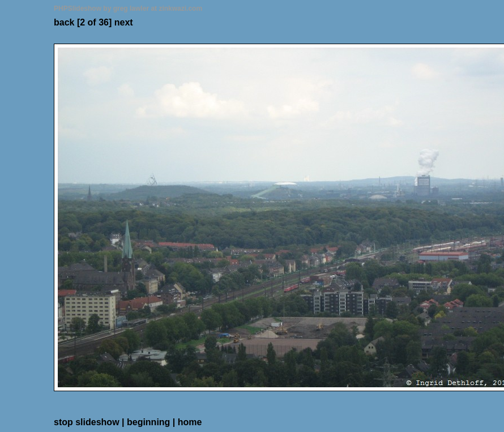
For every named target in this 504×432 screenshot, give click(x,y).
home (190, 422)
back (64, 22)
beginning (148, 422)
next (124, 22)
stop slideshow (87, 422)
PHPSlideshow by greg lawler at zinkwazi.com (128, 8)
